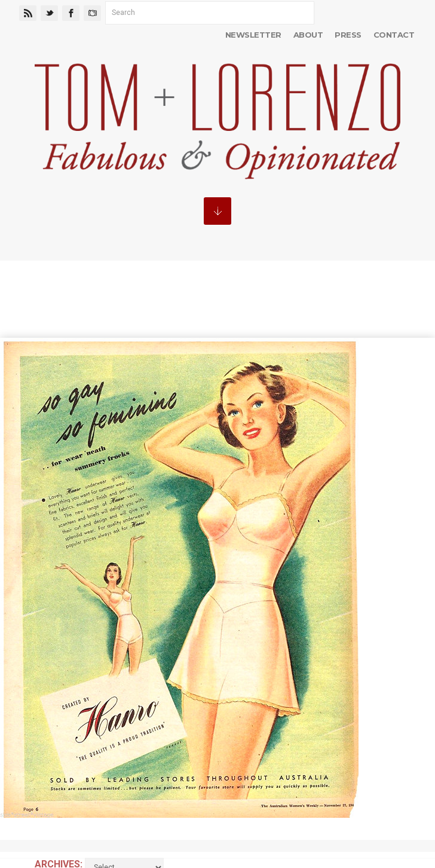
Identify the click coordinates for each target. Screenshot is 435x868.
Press (348, 35)
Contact (394, 35)
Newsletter (253, 35)
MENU (217, 211)
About (308, 35)
